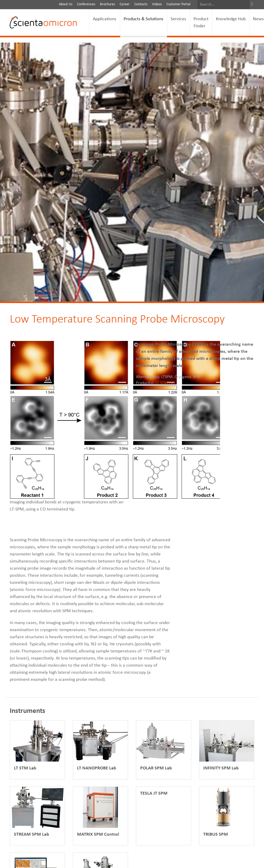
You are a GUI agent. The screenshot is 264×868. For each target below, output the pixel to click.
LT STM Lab (165, 383)
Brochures (107, 4)
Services (178, 19)
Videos (157, 4)
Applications (105, 19)
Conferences (86, 4)
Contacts (141, 4)
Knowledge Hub (231, 19)
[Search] (224, 5)
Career (125, 4)
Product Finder (201, 23)
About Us (66, 4)
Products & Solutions (143, 19)
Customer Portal (178, 4)
